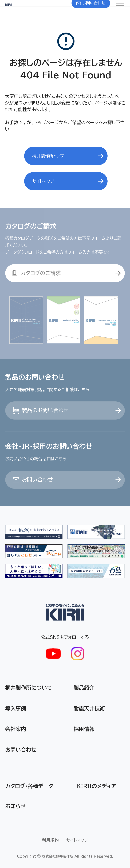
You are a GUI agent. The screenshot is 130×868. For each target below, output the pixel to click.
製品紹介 (84, 688)
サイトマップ (77, 840)
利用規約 (50, 840)
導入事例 (16, 708)
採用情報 (84, 729)
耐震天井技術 (89, 708)
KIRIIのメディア (96, 786)
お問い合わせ (21, 750)
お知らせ (15, 806)
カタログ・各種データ (29, 786)
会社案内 (16, 729)
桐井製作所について (29, 688)
